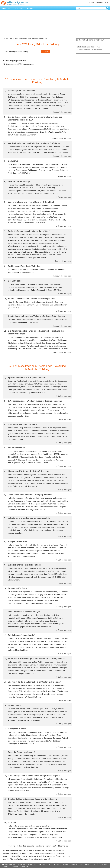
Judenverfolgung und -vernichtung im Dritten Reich (31, 202)
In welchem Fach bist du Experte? (90, 50)
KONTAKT (5, 866)
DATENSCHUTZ (44, 864)
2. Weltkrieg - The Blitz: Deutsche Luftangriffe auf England (34, 776)
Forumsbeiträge (28, 64)
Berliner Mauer (15, 705)
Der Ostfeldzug (15, 281)
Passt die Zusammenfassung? (22, 752)
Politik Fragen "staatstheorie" (21, 635)
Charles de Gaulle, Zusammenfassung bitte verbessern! (33, 799)
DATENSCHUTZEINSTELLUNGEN (65, 864)
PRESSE (15, 866)
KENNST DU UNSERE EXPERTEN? (90, 40)
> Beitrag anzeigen (64, 396)
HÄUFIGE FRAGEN (8, 864)
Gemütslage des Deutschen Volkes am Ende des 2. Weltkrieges (36, 316)
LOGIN (91, 2)
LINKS (94, 864)
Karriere (30, 8)
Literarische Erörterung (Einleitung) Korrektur (29, 471)
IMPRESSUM (84, 864)
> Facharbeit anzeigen (62, 261)
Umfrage (12, 822)
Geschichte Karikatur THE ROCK (23, 424)
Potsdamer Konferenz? (18, 588)
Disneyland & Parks (17, 729)
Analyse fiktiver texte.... (19, 541)
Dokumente (10, 64)
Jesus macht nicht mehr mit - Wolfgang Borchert (30, 495)
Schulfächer (6, 8)
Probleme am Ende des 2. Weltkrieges (25, 266)
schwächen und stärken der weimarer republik (29, 518)
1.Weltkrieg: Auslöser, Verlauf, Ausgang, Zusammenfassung (35, 401)
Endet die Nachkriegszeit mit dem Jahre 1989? (29, 231)
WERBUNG (24, 866)
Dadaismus (13, 161)
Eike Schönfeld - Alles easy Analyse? (25, 612)
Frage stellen (19, 8)
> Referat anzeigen (63, 176)
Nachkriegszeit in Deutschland (22, 91)
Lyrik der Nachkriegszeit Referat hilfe (25, 565)
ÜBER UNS (103, 864)
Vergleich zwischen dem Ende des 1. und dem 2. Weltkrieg (34, 143)
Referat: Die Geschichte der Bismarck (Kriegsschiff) (31, 299)
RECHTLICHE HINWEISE (27, 864)
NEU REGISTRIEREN (101, 2)
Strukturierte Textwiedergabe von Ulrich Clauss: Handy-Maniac (36, 659)
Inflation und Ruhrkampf (19, 181)
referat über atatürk (17, 448)
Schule (6, 38)
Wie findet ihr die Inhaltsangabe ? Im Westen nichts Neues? (35, 682)
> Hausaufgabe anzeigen (61, 112)
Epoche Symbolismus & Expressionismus (27, 378)
